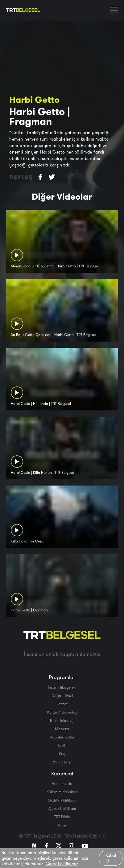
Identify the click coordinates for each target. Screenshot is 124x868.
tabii (62, 825)
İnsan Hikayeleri (62, 687)
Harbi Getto (34, 100)
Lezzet (62, 704)
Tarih (62, 745)
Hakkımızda (62, 783)
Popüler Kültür (62, 737)
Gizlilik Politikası (62, 800)
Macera (62, 729)
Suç (62, 754)
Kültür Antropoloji (62, 712)
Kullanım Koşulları (62, 792)
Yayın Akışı (62, 762)
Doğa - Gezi (62, 695)
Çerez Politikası (62, 808)
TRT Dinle (62, 817)
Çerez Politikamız (62, 864)
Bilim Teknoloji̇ (62, 720)
